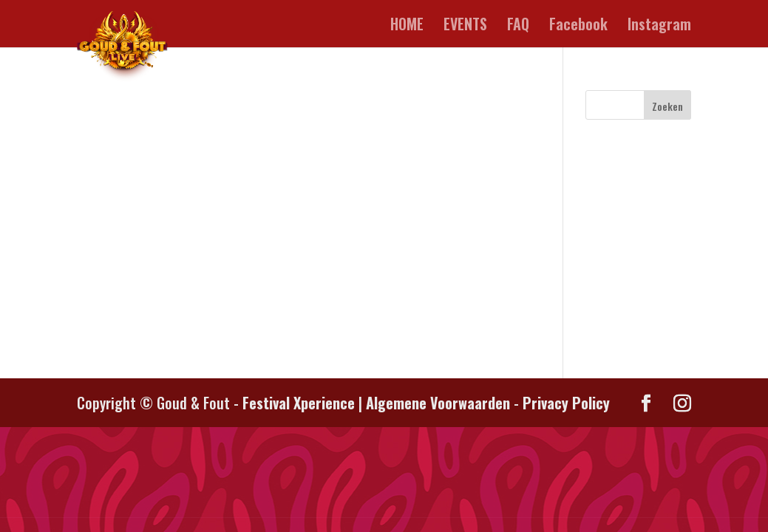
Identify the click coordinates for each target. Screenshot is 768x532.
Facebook (578, 27)
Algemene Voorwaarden (438, 403)
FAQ (518, 27)
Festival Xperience (299, 403)
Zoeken (667, 106)
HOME (407, 27)
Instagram (659, 27)
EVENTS (465, 27)
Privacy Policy (566, 403)
